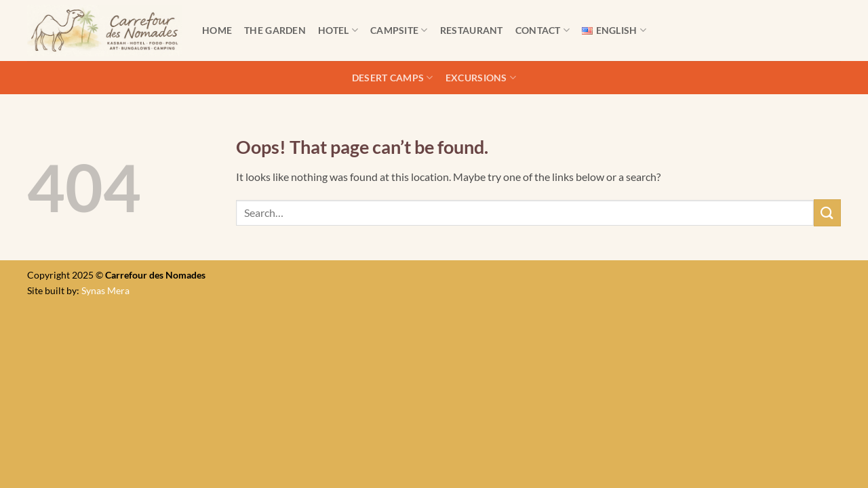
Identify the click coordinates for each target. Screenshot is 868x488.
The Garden (275, 30)
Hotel (338, 30)
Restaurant (472, 30)
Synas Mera (105, 290)
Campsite (399, 30)
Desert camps (393, 78)
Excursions (481, 78)
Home (217, 30)
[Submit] (827, 212)
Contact (543, 30)
